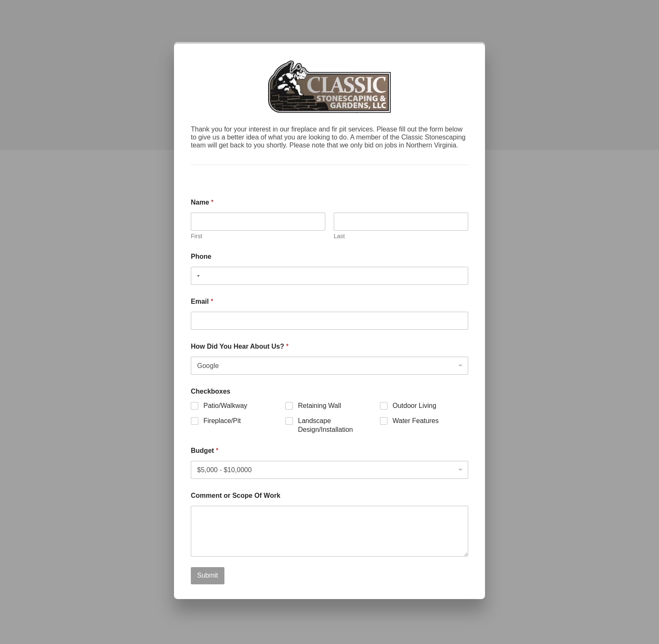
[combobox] (197, 276)
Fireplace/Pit (222, 421)
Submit (208, 575)
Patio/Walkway (225, 406)
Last (339, 236)
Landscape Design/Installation (326, 425)
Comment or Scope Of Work (236, 495)
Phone (201, 256)
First (196, 236)
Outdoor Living (414, 406)
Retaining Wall (320, 406)
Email (202, 301)
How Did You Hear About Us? (240, 346)
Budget (205, 451)
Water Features (416, 421)
